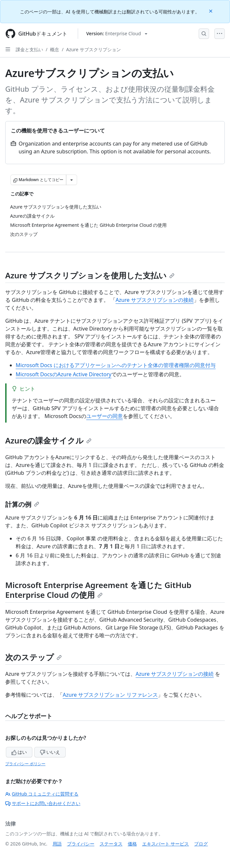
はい (19, 752)
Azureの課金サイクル (48, 440)
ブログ (201, 844)
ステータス (111, 844)
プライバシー (81, 844)
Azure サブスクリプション (93, 49)
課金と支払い (29, 49)
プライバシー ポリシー (25, 764)
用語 (57, 844)
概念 (55, 49)
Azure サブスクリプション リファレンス (110, 695)
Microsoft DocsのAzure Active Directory (64, 374)
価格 (132, 844)
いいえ (50, 752)
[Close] (211, 11)
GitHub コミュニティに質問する (42, 794)
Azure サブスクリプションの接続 (155, 300)
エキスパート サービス (166, 844)
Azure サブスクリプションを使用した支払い (90, 275)
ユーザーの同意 (105, 416)
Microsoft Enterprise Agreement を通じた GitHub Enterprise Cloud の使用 (98, 590)
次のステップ (33, 657)
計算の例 (22, 504)
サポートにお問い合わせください (43, 803)
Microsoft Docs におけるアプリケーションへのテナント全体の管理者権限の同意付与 (116, 365)
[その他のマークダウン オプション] (72, 180)
